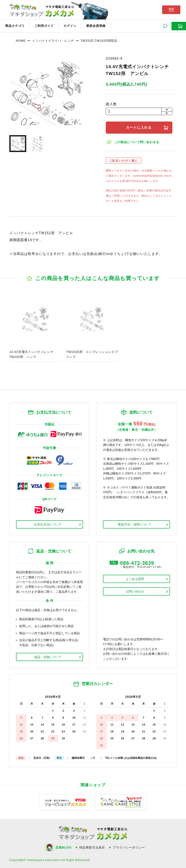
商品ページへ (36, 328)
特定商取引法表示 (92, 847)
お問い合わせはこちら (171, 10)
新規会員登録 (93, 26)
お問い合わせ (135, 591)
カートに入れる (139, 127)
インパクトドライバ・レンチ (53, 40)
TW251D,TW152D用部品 (99, 40)
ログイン (68, 26)
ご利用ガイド (42, 26)
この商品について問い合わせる (137, 141)
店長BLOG (64, 847)
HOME (21, 40)
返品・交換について (48, 656)
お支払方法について (48, 524)
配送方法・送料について (135, 524)
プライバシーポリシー (129, 847)
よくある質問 (135, 578)
